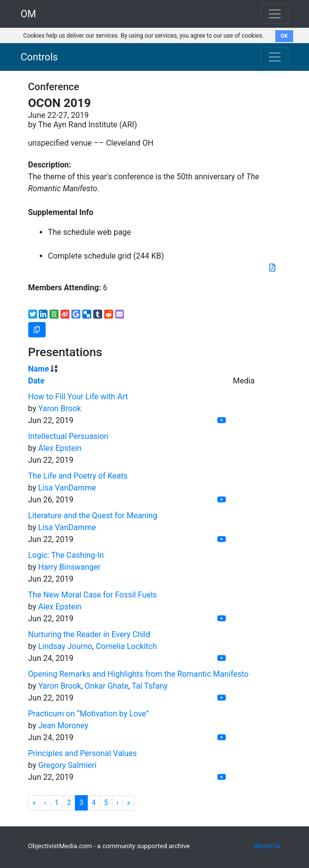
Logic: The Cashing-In (66, 555)
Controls (39, 57)
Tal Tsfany (150, 686)
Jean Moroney (63, 726)
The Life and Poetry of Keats (78, 476)
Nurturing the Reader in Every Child (90, 634)
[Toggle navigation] (275, 57)
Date (36, 381)
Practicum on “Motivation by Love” (89, 714)
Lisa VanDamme (67, 488)
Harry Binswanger (69, 567)
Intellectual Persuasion (68, 436)
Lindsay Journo (65, 646)
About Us (267, 846)
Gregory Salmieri (67, 765)
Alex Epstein (60, 448)
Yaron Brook (60, 408)
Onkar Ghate (107, 686)
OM (29, 14)
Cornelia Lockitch (126, 646)
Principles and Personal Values (83, 753)
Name (39, 369)
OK (284, 36)
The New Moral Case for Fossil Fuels (93, 595)
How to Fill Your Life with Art (78, 397)
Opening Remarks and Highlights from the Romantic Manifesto (139, 674)
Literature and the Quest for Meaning (93, 515)
